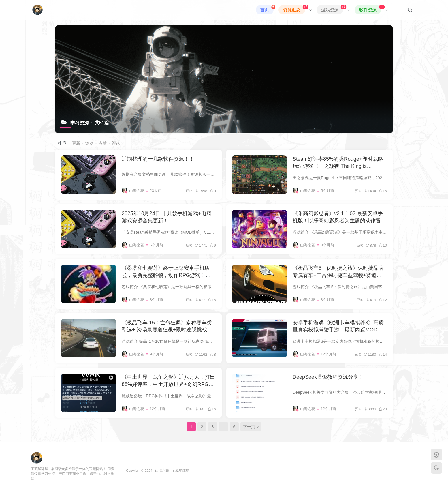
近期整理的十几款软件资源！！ (158, 159)
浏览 (89, 143)
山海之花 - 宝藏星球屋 (172, 470)
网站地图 (152, 463)
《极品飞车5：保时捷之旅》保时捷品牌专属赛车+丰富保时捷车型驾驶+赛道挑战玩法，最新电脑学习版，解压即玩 (338, 275)
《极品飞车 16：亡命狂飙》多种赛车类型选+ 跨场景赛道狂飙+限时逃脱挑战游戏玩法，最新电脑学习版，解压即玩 (167, 330)
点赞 (103, 143)
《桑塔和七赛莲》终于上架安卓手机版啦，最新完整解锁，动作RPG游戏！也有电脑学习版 (169, 275)
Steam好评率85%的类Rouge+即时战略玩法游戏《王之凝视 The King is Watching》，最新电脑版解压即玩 (338, 166)
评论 (116, 143)
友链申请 (133, 463)
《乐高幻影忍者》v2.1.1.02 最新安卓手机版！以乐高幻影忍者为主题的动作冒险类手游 (339, 221)
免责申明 (170, 463)
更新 (76, 143)
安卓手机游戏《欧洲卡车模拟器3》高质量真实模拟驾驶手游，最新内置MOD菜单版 (338, 330)
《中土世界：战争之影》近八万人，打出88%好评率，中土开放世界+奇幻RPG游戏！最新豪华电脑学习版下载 (168, 384)
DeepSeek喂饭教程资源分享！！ (331, 377)
